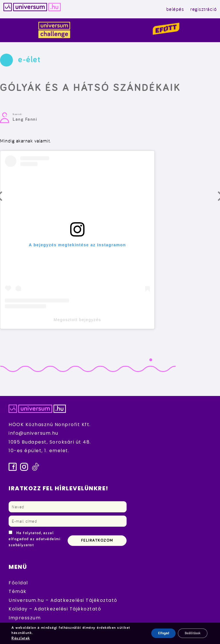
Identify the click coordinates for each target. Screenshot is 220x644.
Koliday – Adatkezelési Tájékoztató (55, 609)
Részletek (20, 638)
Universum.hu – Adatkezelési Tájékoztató (63, 600)
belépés (175, 9)
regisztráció (203, 9)
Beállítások (190, 633)
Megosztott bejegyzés (77, 320)
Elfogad (156, 633)
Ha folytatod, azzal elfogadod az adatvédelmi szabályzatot (35, 539)
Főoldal (18, 583)
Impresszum (25, 618)
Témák (18, 591)
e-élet (29, 60)
